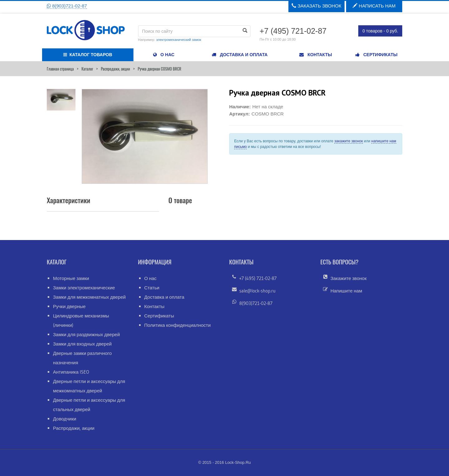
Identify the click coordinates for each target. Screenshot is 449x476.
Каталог (87, 69)
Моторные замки (71, 278)
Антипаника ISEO (71, 372)
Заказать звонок (316, 6)
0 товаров (380, 31)
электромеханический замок (179, 40)
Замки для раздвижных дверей (86, 334)
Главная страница (60, 69)
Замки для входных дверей (82, 344)
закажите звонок (348, 141)
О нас (151, 278)
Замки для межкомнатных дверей (89, 297)
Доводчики (65, 419)
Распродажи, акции (115, 69)
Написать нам (374, 6)
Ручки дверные (69, 306)
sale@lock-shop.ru (257, 291)
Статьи (152, 288)
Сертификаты (159, 316)
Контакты (154, 306)
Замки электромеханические (84, 288)
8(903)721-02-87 (67, 6)
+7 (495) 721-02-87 (258, 278)
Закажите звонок (349, 278)
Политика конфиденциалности (178, 325)
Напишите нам (346, 291)
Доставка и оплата (164, 297)
